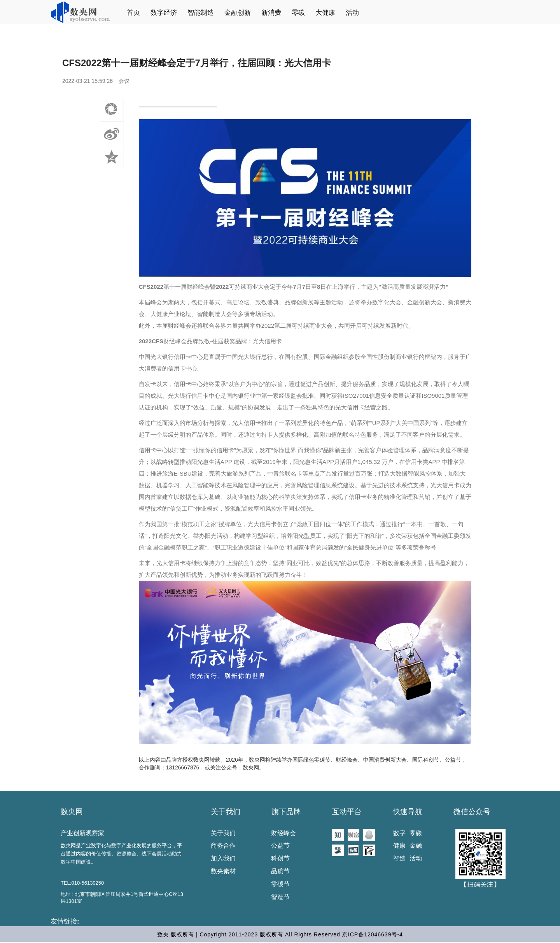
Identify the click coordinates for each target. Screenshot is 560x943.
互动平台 (347, 812)
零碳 (298, 13)
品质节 (280, 871)
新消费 (271, 13)
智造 (399, 858)
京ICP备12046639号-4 (373, 934)
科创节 (280, 858)
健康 (399, 846)
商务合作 (223, 846)
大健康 (325, 13)
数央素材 (223, 871)
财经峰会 (283, 833)
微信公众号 (472, 812)
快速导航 (408, 812)
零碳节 (280, 884)
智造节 (280, 897)
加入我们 (223, 858)
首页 (133, 13)
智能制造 (201, 13)
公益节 (280, 846)
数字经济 (164, 13)
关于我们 (226, 812)
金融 (416, 846)
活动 (352, 13)
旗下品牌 (286, 812)
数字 (399, 833)
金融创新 (238, 13)
